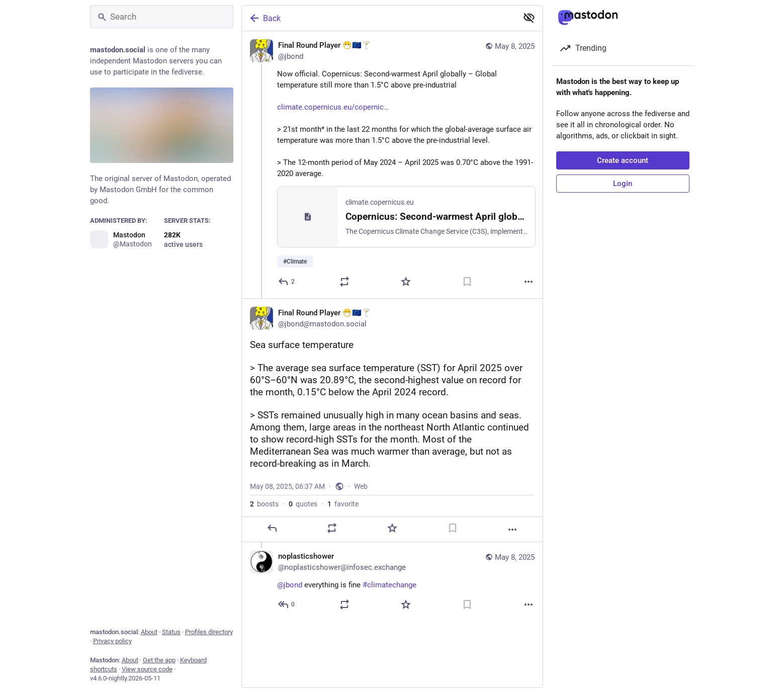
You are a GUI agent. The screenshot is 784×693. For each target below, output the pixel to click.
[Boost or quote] (344, 282)
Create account (623, 160)
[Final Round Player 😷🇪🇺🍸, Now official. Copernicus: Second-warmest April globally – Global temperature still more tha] (392, 165)
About (149, 632)
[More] (529, 282)
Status (171, 632)
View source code (147, 669)
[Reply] (287, 282)
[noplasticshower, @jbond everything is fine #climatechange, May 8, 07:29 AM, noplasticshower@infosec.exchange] (392, 582)
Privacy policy (112, 641)
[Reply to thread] (287, 604)
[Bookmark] (467, 282)
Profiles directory (209, 632)
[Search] (162, 17)
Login (623, 184)
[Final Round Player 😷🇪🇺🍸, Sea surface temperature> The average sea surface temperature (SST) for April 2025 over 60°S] (392, 420)
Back (265, 18)
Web (361, 486)
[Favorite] (406, 282)
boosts (264, 504)
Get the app (159, 660)
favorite (343, 504)
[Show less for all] (529, 18)
